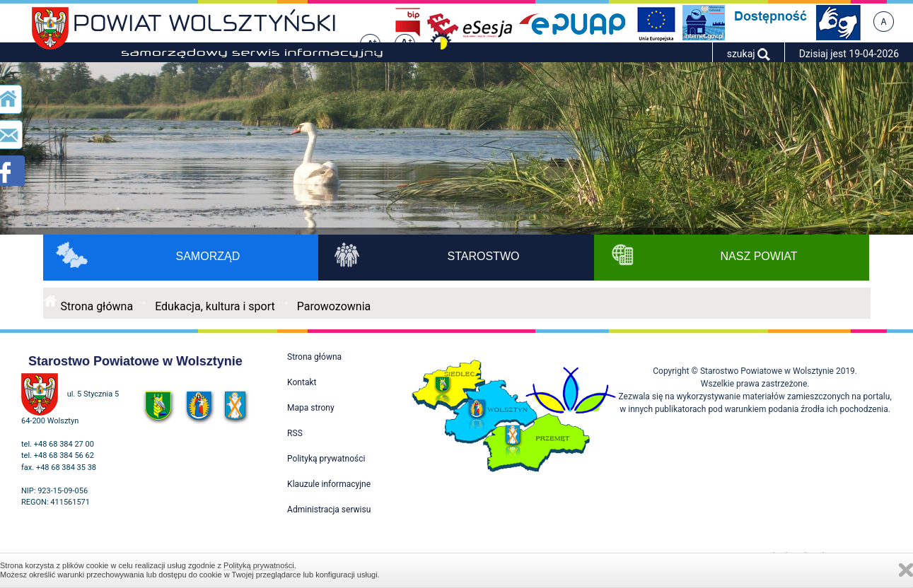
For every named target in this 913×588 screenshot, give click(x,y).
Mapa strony (310, 408)
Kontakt (302, 382)
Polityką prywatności (259, 565)
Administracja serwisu (329, 510)
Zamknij (906, 570)
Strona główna (97, 306)
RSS (295, 433)
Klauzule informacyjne (329, 484)
